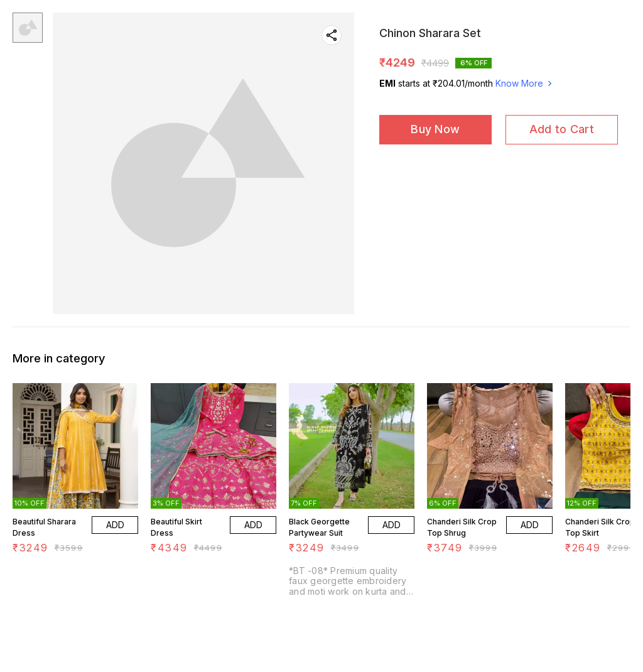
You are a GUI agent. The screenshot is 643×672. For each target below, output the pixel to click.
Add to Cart (562, 129)
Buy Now (435, 129)
